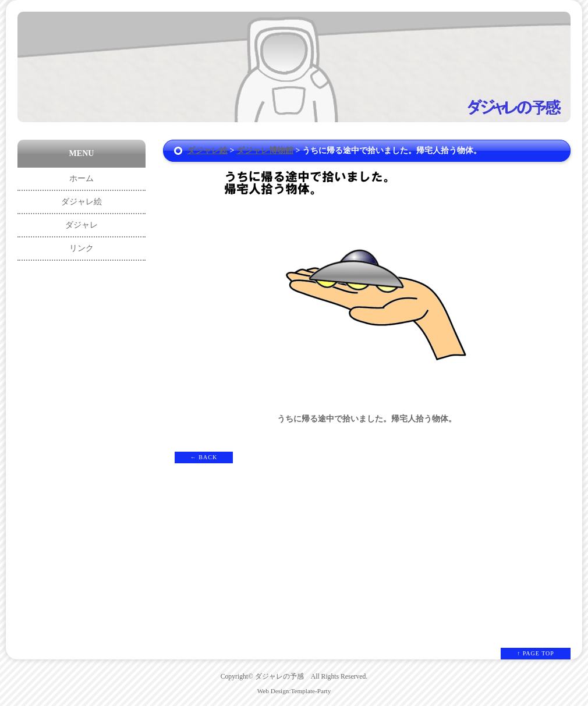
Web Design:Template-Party (294, 691)
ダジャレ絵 (207, 150)
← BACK (204, 457)
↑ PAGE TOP (536, 653)
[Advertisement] (82, 444)
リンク (82, 248)
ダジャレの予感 (279, 677)
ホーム (82, 178)
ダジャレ (82, 225)
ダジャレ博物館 (265, 150)
